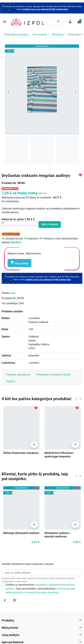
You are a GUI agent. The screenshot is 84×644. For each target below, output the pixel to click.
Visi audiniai (40, 35)
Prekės (6, 293)
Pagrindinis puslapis (16, 35)
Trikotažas (57, 35)
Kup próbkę (19, 263)
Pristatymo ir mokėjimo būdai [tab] (53, 375)
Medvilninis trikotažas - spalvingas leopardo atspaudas (60, 456)
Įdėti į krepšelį (50, 224)
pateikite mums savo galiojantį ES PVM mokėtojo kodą (45, 9)
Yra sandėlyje (9, 303)
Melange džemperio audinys (21, 533)
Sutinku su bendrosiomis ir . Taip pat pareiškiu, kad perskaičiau (40, 589)
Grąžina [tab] (11, 381)
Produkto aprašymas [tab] (18, 375)
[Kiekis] (20, 223)
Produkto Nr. (9, 183)
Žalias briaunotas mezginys (21, 453)
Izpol (13, 293)
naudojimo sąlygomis (48, 585)
